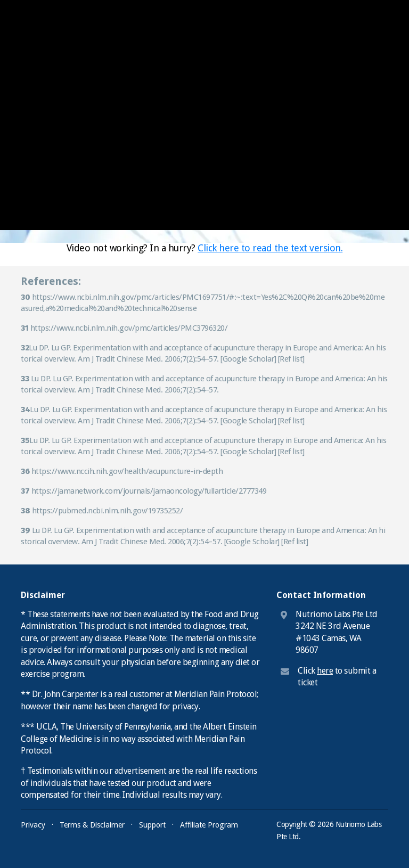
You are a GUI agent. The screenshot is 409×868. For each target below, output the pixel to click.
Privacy (33, 825)
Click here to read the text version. (270, 248)
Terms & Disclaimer (92, 825)
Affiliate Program (209, 825)
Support (152, 825)
